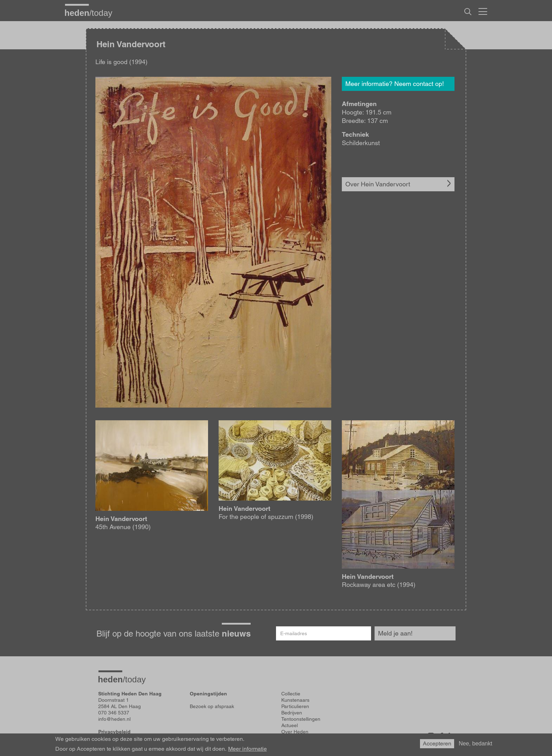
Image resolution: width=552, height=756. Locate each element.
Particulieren (295, 706)
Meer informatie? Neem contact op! (395, 84)
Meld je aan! (395, 633)
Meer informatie (247, 749)
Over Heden (295, 732)
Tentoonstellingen (301, 719)
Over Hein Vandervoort (378, 184)
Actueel (290, 725)
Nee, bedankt (475, 743)
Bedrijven (292, 713)
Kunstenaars (295, 700)
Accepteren (437, 743)
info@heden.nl (114, 719)
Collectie (291, 694)
